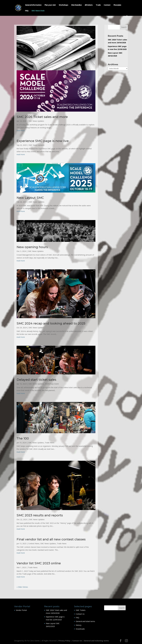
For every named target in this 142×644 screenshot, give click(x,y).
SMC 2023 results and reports (40, 515)
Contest (107, 5)
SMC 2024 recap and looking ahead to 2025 (51, 323)
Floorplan (117, 5)
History (79, 625)
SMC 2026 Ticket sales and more (42, 117)
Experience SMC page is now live (43, 141)
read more (21, 130)
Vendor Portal (21, 610)
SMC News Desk (38, 11)
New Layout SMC (30, 198)
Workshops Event (52, 384)
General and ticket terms (85, 621)
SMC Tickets (81, 610)
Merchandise (76, 5)
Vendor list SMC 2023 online (39, 563)
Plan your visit (50, 5)
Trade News (50, 443)
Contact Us (80, 614)
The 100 (23, 438)
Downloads (80, 629)
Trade (98, 5)
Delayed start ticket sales (36, 380)
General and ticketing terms (96, 641)
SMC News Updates (36, 121)
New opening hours (32, 247)
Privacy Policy (64, 641)
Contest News (34, 544)
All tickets (89, 5)
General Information (33, 5)
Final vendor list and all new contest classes (51, 539)
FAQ (27, 11)
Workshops (63, 5)
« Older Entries (22, 587)
